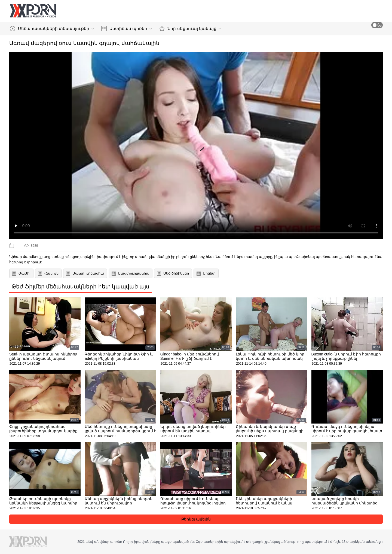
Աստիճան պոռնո (127, 29)
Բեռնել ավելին (196, 519)
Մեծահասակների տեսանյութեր (52, 29)
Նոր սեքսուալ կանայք (190, 29)
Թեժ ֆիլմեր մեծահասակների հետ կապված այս (80, 287)
